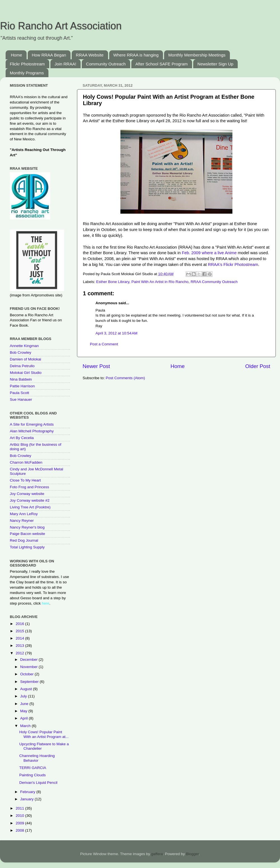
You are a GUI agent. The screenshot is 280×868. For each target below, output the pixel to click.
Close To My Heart (25, 480)
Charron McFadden (26, 462)
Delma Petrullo (22, 366)
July (24, 696)
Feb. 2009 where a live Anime (210, 253)
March (26, 726)
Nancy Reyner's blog (27, 527)
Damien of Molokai (25, 359)
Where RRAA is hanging (136, 55)
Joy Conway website (27, 494)
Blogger (192, 854)
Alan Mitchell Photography (32, 431)
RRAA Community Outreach (214, 282)
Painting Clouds (33, 775)
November (29, 667)
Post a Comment (104, 344)
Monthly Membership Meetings (197, 55)
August (27, 689)
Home (17, 55)
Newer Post (96, 366)
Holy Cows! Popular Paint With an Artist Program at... (44, 734)
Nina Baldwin (21, 379)
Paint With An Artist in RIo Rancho (160, 282)
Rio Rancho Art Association (61, 26)
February (28, 792)
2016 (20, 624)
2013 (20, 646)
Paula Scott (19, 393)
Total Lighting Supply (27, 547)
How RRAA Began (49, 55)
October (27, 674)
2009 (20, 823)
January (27, 799)
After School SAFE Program (162, 64)
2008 (20, 830)
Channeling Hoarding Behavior (37, 758)
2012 (20, 653)
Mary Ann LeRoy (24, 514)
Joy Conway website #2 (30, 500)
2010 (20, 816)
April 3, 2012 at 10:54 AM (116, 333)
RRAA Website (90, 55)
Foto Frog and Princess (29, 487)
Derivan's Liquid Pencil (38, 783)
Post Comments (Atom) (125, 378)
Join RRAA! (66, 64)
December (29, 660)
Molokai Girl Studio (26, 373)
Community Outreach (106, 64)
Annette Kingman (24, 346)
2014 (20, 638)
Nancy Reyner (22, 521)
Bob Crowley (21, 352)
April (25, 718)
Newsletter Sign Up (215, 64)
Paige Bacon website (27, 534)
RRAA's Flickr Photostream (233, 265)
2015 (20, 631)
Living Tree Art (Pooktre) (30, 507)
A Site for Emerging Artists (32, 424)
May (24, 711)
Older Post (258, 366)
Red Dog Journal (24, 540)
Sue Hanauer (21, 399)
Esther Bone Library (113, 282)
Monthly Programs (27, 73)
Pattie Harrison (22, 386)
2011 (20, 808)
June (25, 704)
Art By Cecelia (22, 438)
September (30, 682)
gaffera (157, 854)
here (46, 603)
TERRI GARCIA (33, 768)
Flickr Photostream (27, 64)
